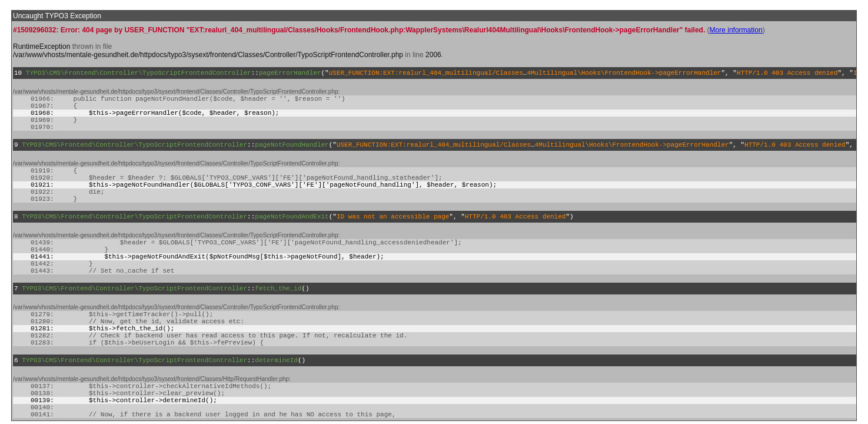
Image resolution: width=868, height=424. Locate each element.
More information (736, 30)
